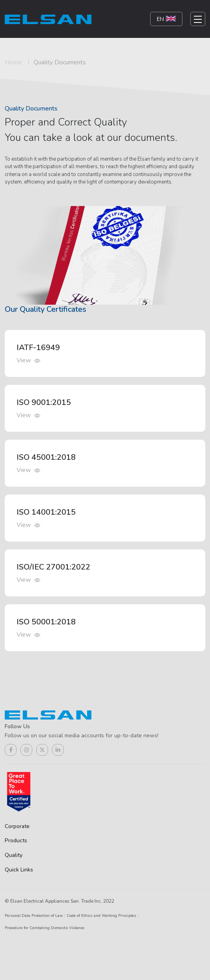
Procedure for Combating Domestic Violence (45, 928)
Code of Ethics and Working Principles (101, 916)
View (28, 360)
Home (13, 62)
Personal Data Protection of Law (34, 916)
